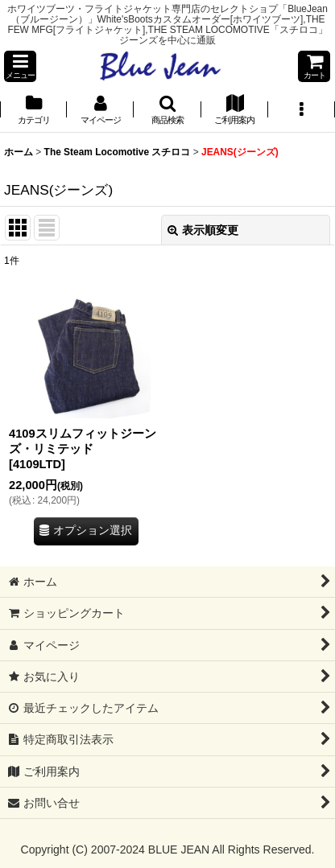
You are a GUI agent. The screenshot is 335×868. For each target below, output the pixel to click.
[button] (20, 66)
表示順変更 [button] (203, 230)
